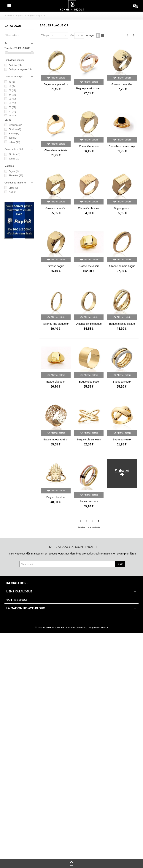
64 (12, 116)
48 (12, 82)
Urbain (14, 142)
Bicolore (14, 154)
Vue (72, 35)
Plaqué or (16, 175)
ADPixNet (103, 628)
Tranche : (9, 48)
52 (12, 90)
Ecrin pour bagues (20, 69)
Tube (13, 138)
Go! (120, 564)
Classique (15, 125)
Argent (14, 171)
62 (12, 112)
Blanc (13, 188)
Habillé (14, 134)
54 (12, 95)
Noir (12, 192)
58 (12, 103)
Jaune (14, 159)
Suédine (15, 65)
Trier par (46, 35)
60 (12, 107)
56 (12, 99)
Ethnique (15, 129)
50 (12, 86)
